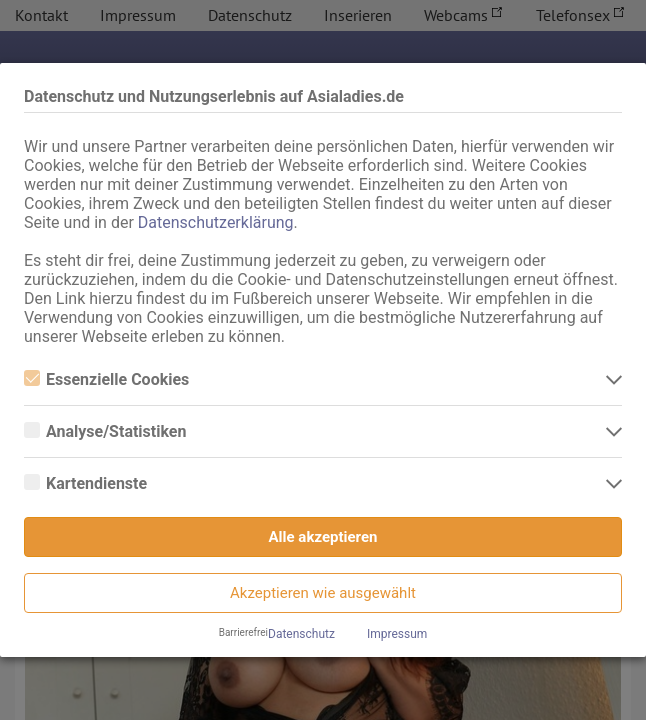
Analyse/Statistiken (105, 431)
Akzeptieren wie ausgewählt (323, 593)
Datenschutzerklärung (216, 222)
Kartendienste (85, 483)
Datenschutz (301, 634)
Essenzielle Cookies (106, 379)
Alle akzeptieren (323, 537)
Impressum (397, 634)
